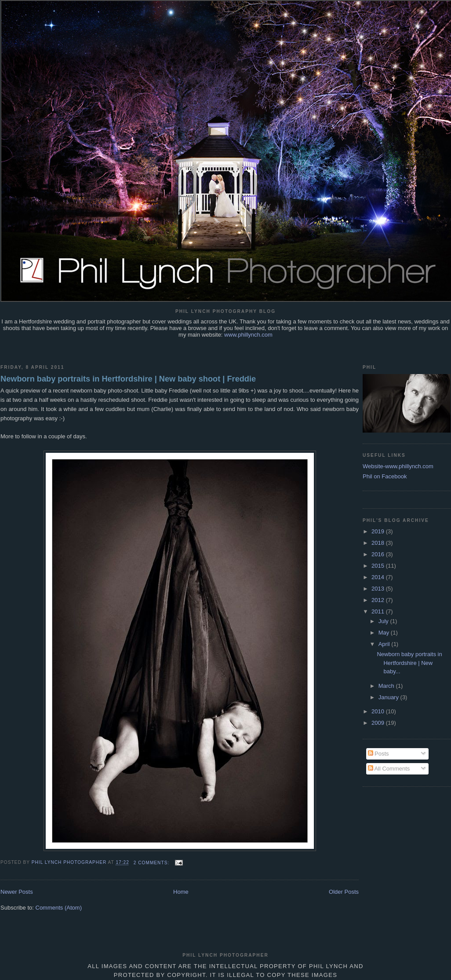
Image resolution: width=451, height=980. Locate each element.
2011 (379, 611)
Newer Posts (17, 892)
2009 (379, 723)
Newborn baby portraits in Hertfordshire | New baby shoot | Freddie (128, 379)
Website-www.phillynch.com (398, 466)
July (384, 621)
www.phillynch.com (248, 335)
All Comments (389, 769)
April (385, 644)
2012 (379, 600)
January (389, 697)
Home (181, 892)
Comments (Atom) (59, 908)
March (387, 686)
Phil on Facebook (385, 476)
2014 (379, 577)
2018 (379, 543)
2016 (379, 554)
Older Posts (344, 892)
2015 (379, 566)
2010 (379, 711)
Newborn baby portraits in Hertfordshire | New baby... (409, 663)
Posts (378, 754)
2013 (379, 589)
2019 (379, 531)
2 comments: (152, 863)
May (385, 633)
